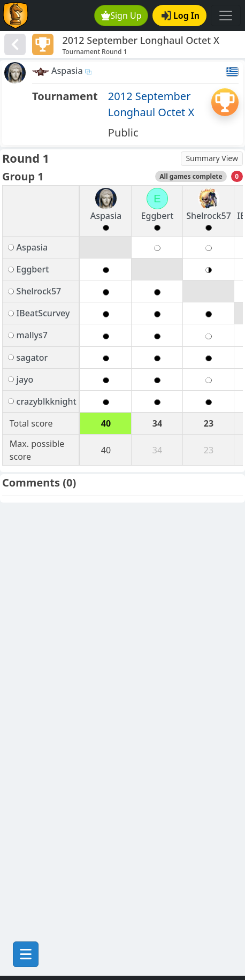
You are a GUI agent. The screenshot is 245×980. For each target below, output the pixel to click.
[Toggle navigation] (226, 16)
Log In (181, 16)
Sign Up (121, 16)
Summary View (212, 158)
